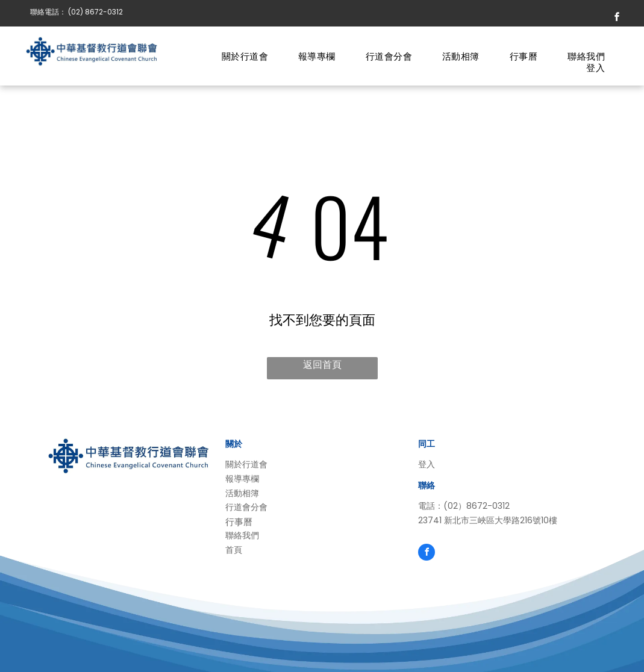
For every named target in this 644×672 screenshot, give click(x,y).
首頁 (234, 550)
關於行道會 (246, 464)
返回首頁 (322, 365)
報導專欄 (242, 479)
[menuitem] (245, 57)
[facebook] (617, 18)
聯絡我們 (242, 535)
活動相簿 (242, 493)
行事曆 (239, 522)
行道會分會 (246, 507)
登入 (427, 464)
